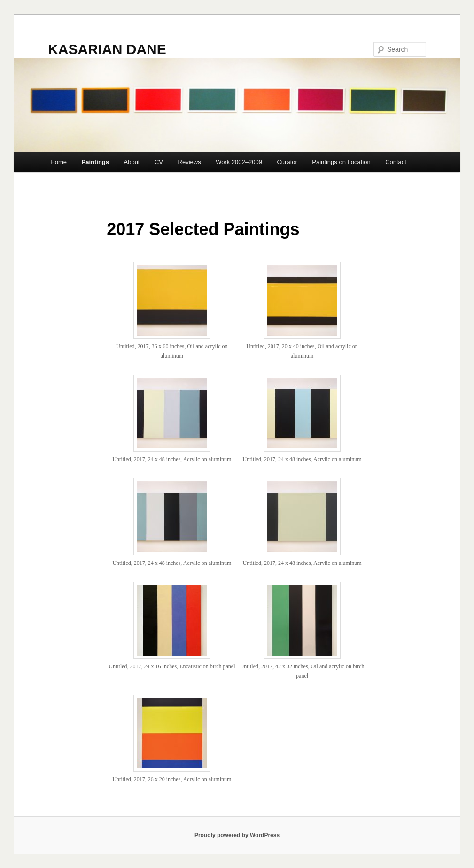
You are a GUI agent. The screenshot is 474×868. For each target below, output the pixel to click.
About (132, 162)
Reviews (190, 162)
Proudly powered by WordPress (237, 835)
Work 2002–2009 (239, 162)
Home (58, 162)
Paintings (95, 162)
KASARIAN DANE (107, 49)
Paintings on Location (341, 162)
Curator (287, 162)
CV (159, 162)
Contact (396, 162)
